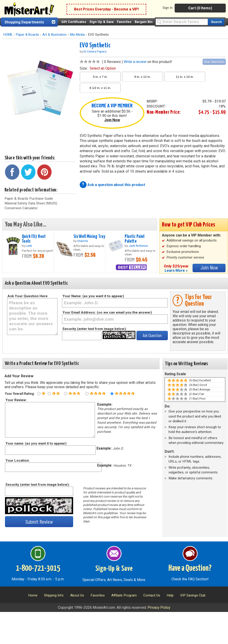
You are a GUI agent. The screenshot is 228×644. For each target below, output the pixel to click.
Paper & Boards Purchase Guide (29, 199)
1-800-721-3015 (38, 569)
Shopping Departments (24, 22)
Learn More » (176, 270)
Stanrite (83, 241)
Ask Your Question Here (27, 296)
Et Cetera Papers (95, 51)
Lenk (29, 246)
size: (98, 68)
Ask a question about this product (116, 185)
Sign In (168, 8)
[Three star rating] (66, 394)
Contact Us (152, 595)
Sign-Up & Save (102, 22)
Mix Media (77, 35)
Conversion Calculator (21, 208)
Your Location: (17, 460)
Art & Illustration (55, 35)
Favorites (124, 22)
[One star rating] (39, 394)
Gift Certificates (74, 22)
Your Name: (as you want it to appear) (93, 296)
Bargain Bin (144, 22)
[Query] (182, 22)
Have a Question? (190, 569)
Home (33, 595)
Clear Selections (214, 62)
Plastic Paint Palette (135, 239)
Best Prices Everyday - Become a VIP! (106, 9)
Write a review (135, 62)
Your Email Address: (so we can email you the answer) (107, 312)
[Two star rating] (49, 394)
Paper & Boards (27, 35)
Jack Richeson (138, 246)
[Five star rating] (112, 394)
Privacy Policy (159, 608)
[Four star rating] (87, 394)
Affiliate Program (124, 595)
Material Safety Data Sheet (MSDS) (31, 203)
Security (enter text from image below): (95, 329)
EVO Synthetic (95, 45)
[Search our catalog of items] (216, 22)
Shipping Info (54, 595)
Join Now (112, 120)
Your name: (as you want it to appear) (36, 443)
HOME (8, 35)
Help (170, 595)
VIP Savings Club (193, 595)
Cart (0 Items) (200, 8)
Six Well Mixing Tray (89, 236)
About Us (77, 595)
